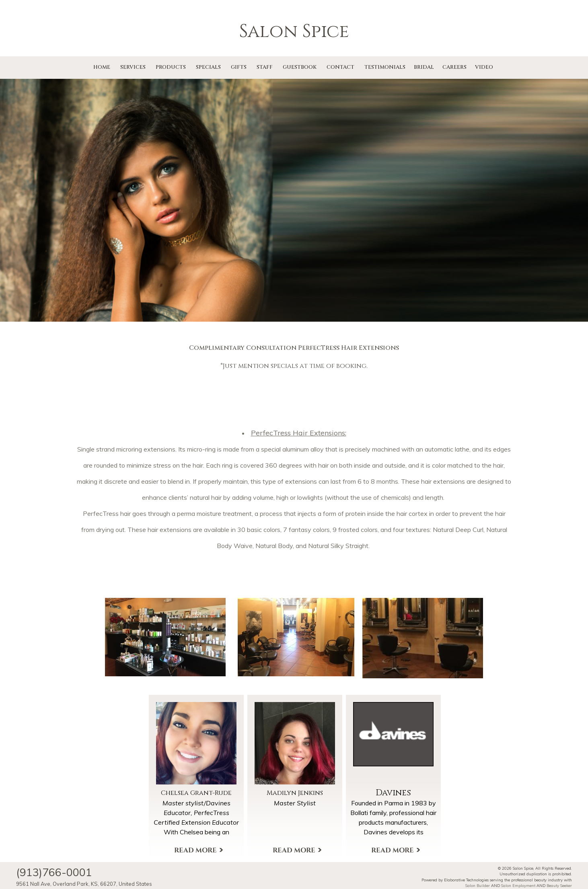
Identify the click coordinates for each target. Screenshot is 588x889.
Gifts (239, 67)
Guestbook (300, 67)
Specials (208, 67)
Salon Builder (478, 885)
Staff (265, 67)
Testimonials (385, 67)
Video (484, 67)
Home (102, 67)
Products (171, 67)
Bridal (424, 67)
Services (133, 67)
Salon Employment (518, 885)
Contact (340, 67)
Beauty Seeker (559, 885)
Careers (454, 67)
